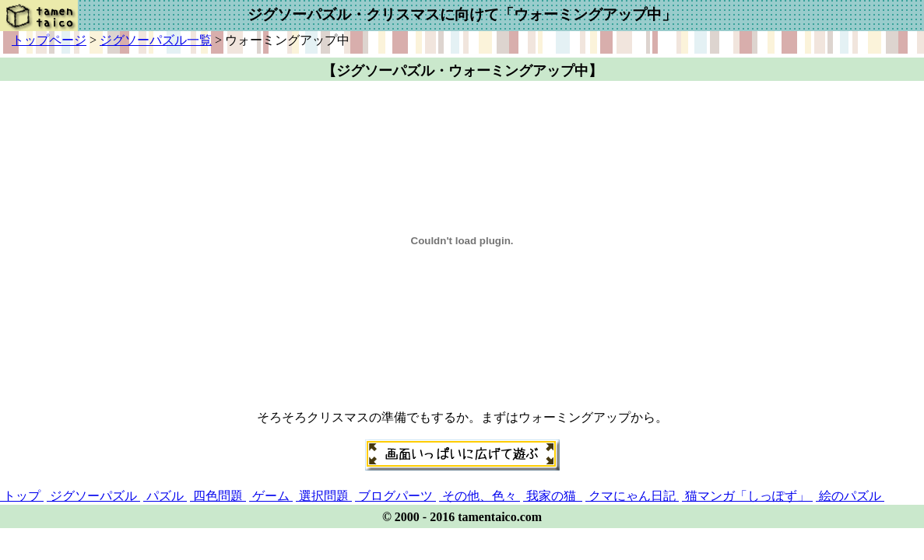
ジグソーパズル (93, 496)
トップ (22, 496)
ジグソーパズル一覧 (156, 40)
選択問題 (324, 496)
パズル (165, 496)
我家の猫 (553, 496)
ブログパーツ (395, 496)
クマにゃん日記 (632, 496)
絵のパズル (850, 496)
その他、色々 (480, 496)
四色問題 (218, 496)
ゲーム (271, 496)
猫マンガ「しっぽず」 (747, 496)
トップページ (49, 40)
